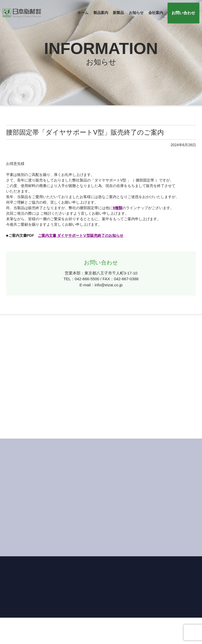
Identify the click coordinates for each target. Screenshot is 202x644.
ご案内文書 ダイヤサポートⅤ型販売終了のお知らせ (81, 235)
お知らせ (136, 13)
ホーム (83, 13)
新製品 (119, 13)
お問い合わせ (184, 13)
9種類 (118, 208)
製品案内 (101, 13)
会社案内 (156, 13)
